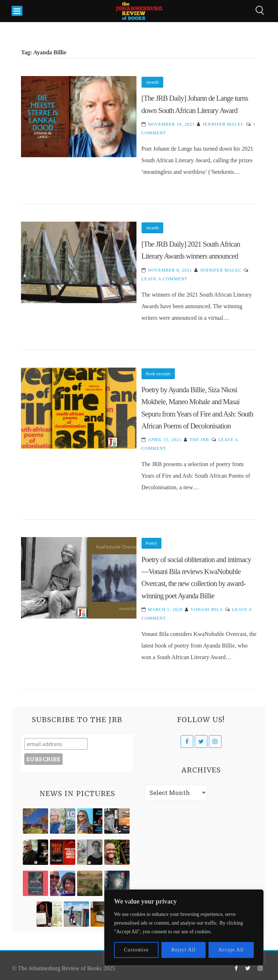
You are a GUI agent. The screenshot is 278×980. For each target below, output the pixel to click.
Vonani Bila (207, 610)
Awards (152, 82)
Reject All (184, 950)
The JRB (199, 440)
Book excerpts (158, 374)
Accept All (231, 950)
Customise (136, 950)
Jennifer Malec (223, 124)
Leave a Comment (165, 279)
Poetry (151, 543)
